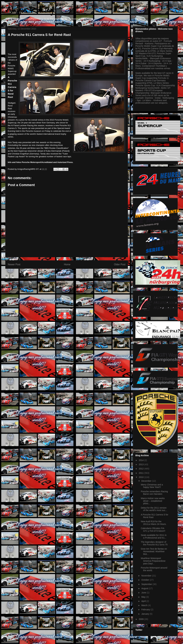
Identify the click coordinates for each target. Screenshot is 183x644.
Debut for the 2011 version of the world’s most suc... (154, 509)
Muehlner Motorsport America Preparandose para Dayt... (153, 561)
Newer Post (14, 264)
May (144, 597)
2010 (142, 477)
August (145, 588)
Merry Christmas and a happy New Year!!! (152, 486)
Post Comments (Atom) (73, 275)
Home (67, 264)
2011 (142, 473)
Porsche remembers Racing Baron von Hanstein (154, 493)
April (144, 601)
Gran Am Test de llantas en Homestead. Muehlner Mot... (154, 551)
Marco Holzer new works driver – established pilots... (153, 501)
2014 (142, 460)
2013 (142, 464)
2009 (142, 619)
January (145, 614)
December (147, 481)
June (144, 593)
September (147, 584)
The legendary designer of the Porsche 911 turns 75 (154, 543)
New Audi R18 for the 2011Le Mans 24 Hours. (154, 523)
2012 (142, 469)
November (147, 576)
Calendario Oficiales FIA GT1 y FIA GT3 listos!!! (153, 530)
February (146, 610)
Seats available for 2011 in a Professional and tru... (154, 536)
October (145, 580)
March (145, 605)
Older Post (120, 264)
